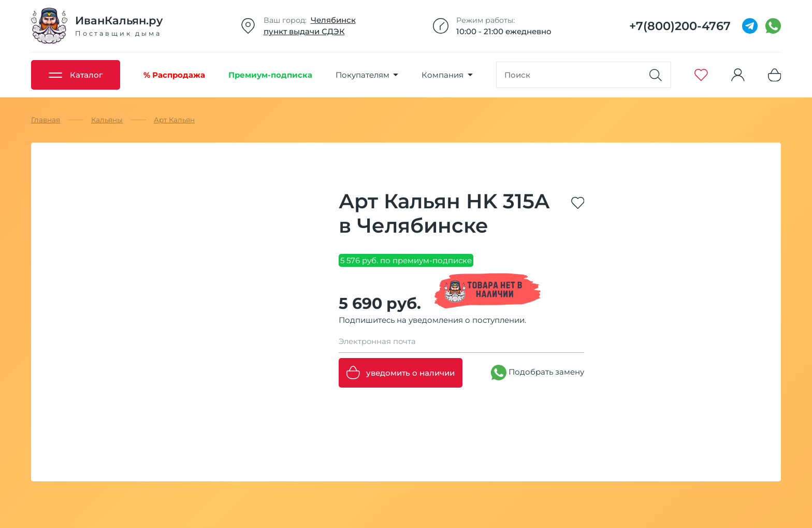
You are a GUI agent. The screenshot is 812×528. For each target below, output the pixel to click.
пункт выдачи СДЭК (304, 31)
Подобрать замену (538, 373)
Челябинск (333, 20)
